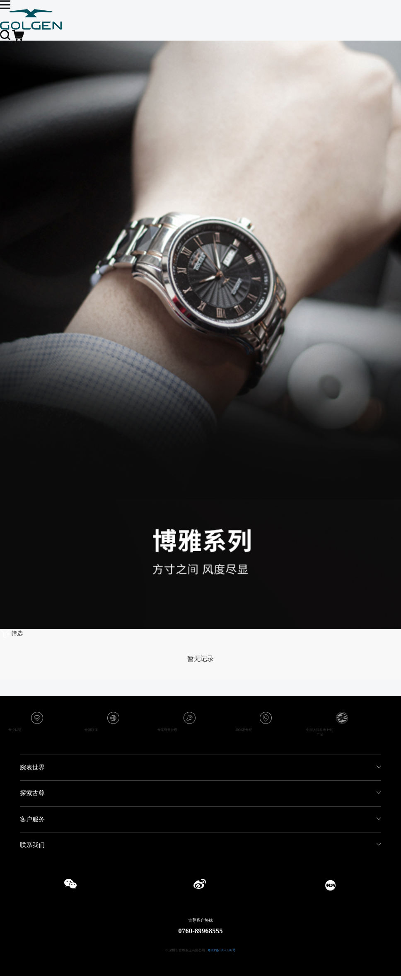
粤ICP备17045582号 (222, 950)
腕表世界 (32, 767)
